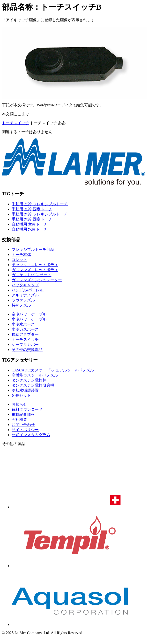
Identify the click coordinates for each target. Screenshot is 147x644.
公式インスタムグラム (31, 435)
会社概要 (19, 420)
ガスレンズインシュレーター (37, 280)
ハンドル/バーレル (28, 290)
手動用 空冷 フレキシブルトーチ (40, 204)
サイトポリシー (25, 430)
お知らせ (19, 404)
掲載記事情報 (23, 414)
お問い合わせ (23, 425)
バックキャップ (25, 285)
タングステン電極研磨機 (33, 385)
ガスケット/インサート (31, 275)
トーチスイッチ (15, 123)
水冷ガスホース (25, 329)
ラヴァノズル (23, 300)
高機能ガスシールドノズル (35, 375)
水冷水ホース (23, 324)
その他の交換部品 (27, 350)
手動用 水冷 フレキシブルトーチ (40, 214)
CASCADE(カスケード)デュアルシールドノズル (53, 370)
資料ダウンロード (27, 409)
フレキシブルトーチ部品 (33, 250)
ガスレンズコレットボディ (35, 270)
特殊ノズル (21, 305)
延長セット (21, 395)
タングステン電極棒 (29, 380)
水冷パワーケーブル (29, 319)
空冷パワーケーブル (29, 314)
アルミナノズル (25, 295)
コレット (19, 260)
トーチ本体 (21, 255)
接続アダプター (25, 334)
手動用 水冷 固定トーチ (32, 219)
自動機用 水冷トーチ (29, 229)
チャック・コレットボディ (35, 265)
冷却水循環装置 (25, 390)
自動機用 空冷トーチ (29, 224)
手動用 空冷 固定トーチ (32, 209)
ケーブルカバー (25, 345)
